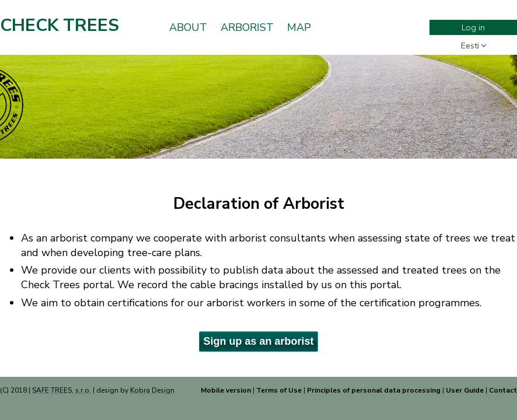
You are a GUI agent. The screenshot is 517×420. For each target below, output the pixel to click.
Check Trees (60, 25)
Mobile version (226, 390)
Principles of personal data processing (374, 390)
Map (299, 27)
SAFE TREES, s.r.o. (62, 390)
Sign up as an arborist (258, 341)
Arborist (247, 27)
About (188, 27)
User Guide (465, 390)
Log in (473, 27)
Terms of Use (279, 390)
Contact (503, 390)
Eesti (470, 45)
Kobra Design (152, 390)
